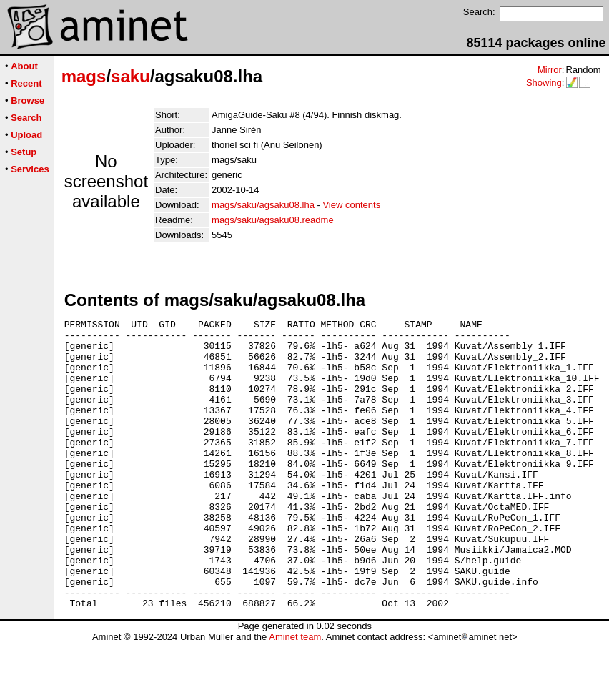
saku (130, 76)
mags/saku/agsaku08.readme (273, 220)
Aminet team (295, 695)
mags (84, 76)
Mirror (550, 70)
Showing (544, 83)
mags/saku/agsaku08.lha (263, 205)
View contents (351, 205)
